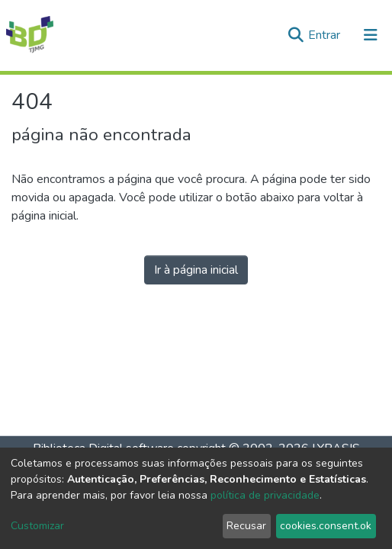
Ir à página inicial (196, 270)
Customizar (37, 526)
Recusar (246, 526)
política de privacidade (265, 495)
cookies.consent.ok (326, 526)
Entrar (326, 35)
